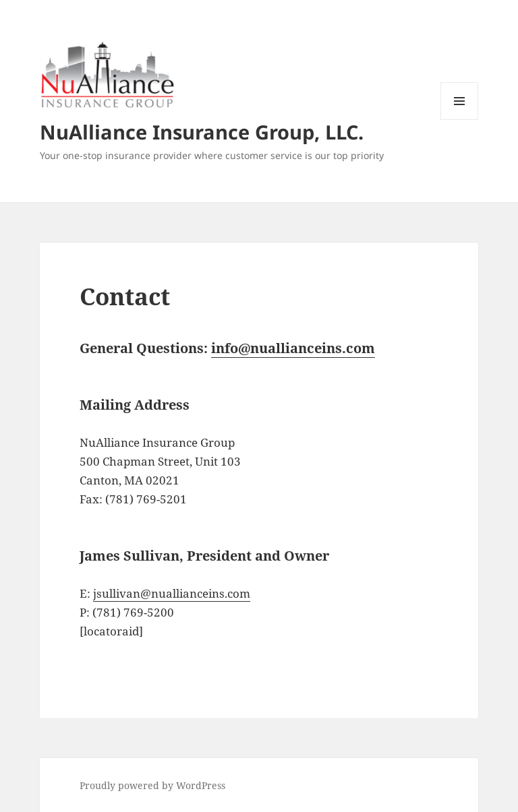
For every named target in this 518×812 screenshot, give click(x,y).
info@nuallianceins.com (293, 348)
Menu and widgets (460, 120)
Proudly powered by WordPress (152, 785)
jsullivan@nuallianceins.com (172, 593)
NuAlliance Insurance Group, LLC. (202, 132)
